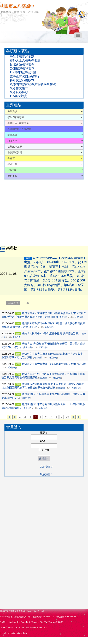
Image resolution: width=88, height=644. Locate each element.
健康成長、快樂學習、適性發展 (20, 12)
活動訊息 (49, 327)
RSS (26, 303)
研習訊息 (79, 317)
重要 (28, 261)
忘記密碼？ (47, 467)
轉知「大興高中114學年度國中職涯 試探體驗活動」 (51, 334)
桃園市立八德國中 (17, 6)
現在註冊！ (47, 474)
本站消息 (13, 303)
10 (67, 417)
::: (1, 46)
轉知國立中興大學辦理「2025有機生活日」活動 (49, 364)
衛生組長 (64, 317)
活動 (18, 313)
